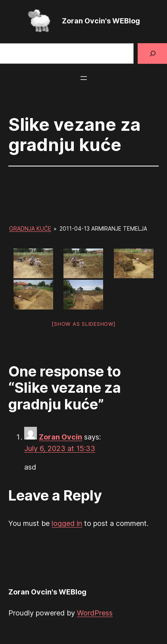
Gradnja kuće (30, 228)
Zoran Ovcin (60, 437)
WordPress (95, 613)
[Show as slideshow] (83, 324)
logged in (67, 523)
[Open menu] (84, 78)
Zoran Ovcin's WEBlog (101, 21)
